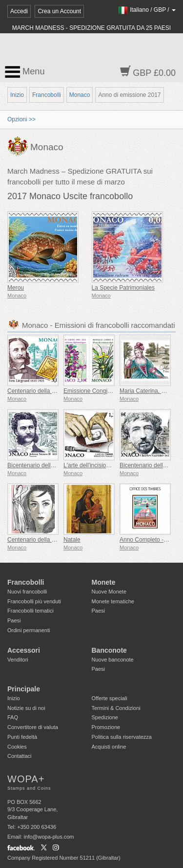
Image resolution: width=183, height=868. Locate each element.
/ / (147, 10)
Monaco (80, 95)
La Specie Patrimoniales (123, 288)
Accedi (19, 11)
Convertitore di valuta (33, 727)
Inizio (17, 95)
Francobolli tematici (30, 611)
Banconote (109, 650)
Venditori (18, 660)
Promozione (106, 727)
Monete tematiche (113, 601)
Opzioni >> (21, 119)
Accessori (24, 650)
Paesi (14, 620)
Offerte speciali (110, 698)
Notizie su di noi (26, 708)
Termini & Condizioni (116, 708)
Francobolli (47, 95)
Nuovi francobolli (27, 592)
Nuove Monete (109, 592)
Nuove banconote (113, 660)
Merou (16, 288)
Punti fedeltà (22, 737)
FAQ (13, 717)
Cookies (17, 747)
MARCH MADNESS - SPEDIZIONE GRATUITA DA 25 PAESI (91, 28)
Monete (104, 582)
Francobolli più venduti (34, 601)
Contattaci (20, 756)
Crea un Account (59, 11)
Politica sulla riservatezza (122, 737)
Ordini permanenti (29, 630)
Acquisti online (109, 747)
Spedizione (105, 717)
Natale (72, 540)
